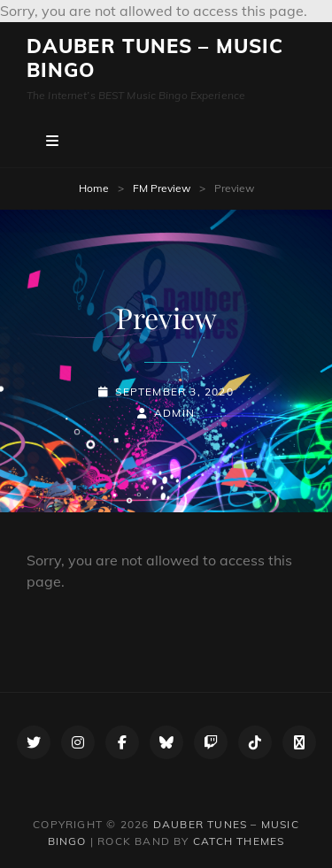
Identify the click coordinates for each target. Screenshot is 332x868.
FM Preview (162, 188)
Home (94, 188)
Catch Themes (239, 841)
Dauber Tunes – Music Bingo (155, 58)
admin (174, 413)
